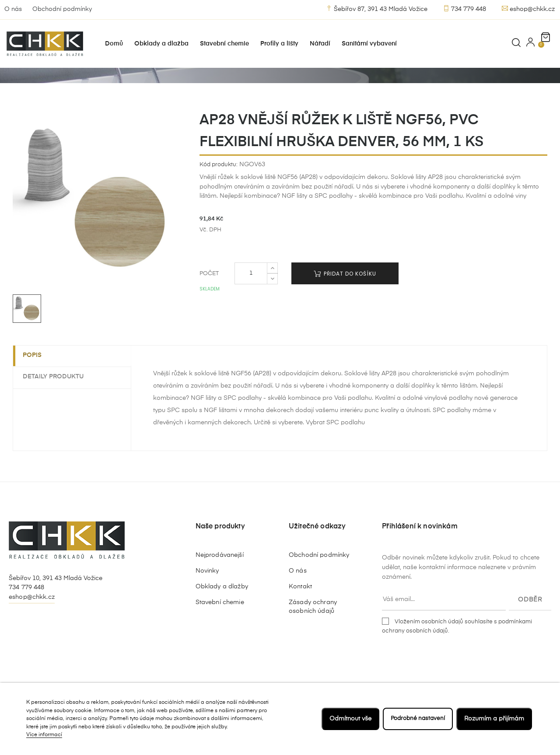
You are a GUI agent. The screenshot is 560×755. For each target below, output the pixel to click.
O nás (13, 9)
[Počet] (251, 298)
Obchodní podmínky (62, 9)
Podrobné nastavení (416, 719)
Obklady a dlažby (222, 611)
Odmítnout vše (347, 719)
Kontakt (300, 611)
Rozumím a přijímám (494, 719)
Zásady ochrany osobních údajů (313, 631)
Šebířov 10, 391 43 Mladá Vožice (56, 602)
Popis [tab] (36, 380)
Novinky (207, 595)
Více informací (44, 735)
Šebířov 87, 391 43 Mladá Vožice (377, 9)
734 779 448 (465, 9)
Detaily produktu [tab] (57, 401)
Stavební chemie (220, 627)
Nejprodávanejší (220, 580)
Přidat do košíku (345, 298)
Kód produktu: (219, 189)
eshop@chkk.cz (528, 9)
